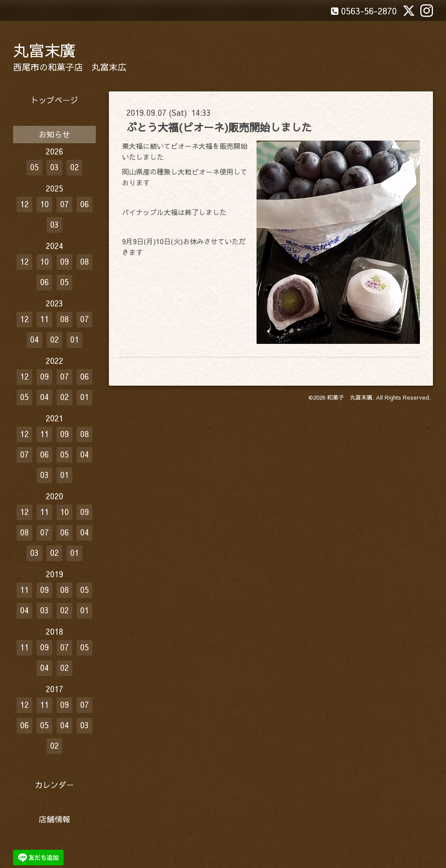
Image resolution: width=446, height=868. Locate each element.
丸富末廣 (44, 50)
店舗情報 (54, 819)
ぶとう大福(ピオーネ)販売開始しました (219, 127)
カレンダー (54, 785)
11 (44, 319)
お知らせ (54, 134)
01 (74, 339)
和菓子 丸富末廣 (350, 397)
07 (64, 204)
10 (44, 204)
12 (24, 204)
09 (64, 261)
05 (34, 167)
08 (84, 261)
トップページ (54, 100)
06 (84, 204)
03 (54, 167)
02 (74, 167)
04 (34, 339)
